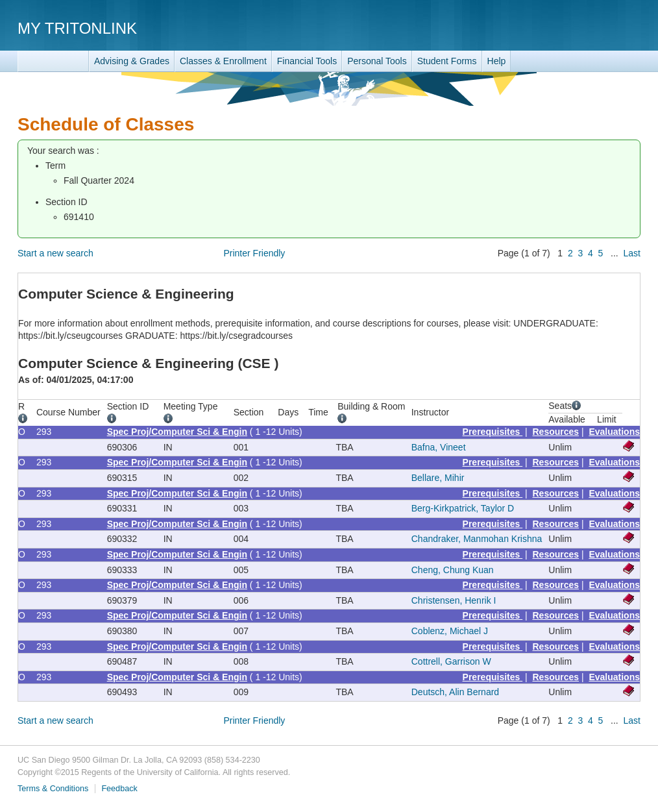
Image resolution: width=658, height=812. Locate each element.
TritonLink (53, 61)
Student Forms (447, 61)
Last (632, 253)
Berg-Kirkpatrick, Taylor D (463, 508)
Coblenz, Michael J (450, 631)
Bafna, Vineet (439, 447)
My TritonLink (77, 28)
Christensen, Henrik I (454, 600)
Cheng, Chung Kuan (453, 570)
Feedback (119, 789)
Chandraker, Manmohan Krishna (477, 539)
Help (497, 61)
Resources (556, 432)
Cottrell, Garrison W (451, 661)
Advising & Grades (132, 61)
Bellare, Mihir (438, 478)
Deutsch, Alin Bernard (455, 692)
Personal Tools (377, 61)
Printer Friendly (254, 253)
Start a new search (55, 253)
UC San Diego (566, 28)
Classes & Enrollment (223, 61)
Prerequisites (493, 432)
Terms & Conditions (53, 789)
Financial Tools (307, 61)
